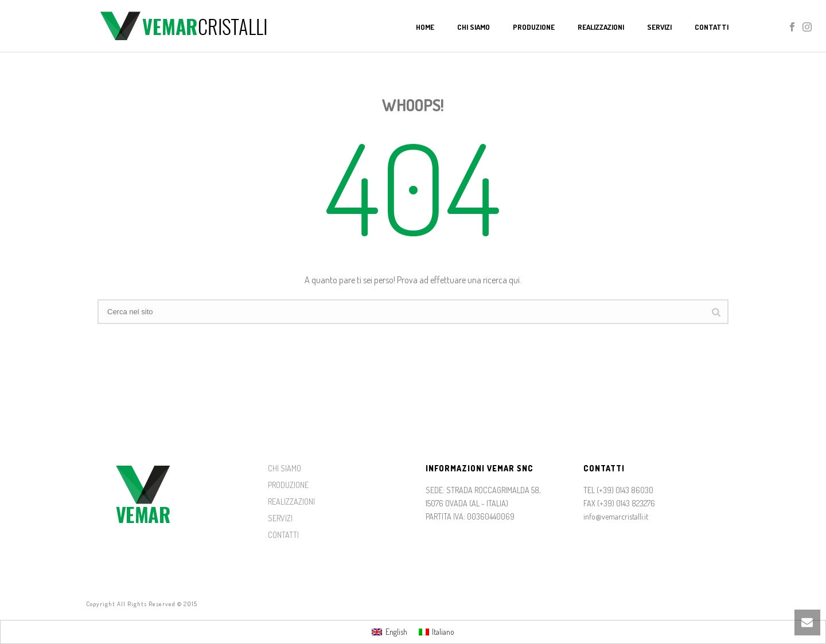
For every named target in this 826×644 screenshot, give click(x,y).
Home (425, 27)
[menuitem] (389, 632)
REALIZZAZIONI (291, 501)
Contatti (712, 27)
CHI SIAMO (285, 468)
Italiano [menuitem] (443, 632)
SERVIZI (280, 518)
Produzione (534, 27)
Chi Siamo (474, 27)
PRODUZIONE (288, 485)
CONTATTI (283, 535)
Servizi (659, 27)
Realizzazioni (601, 27)
